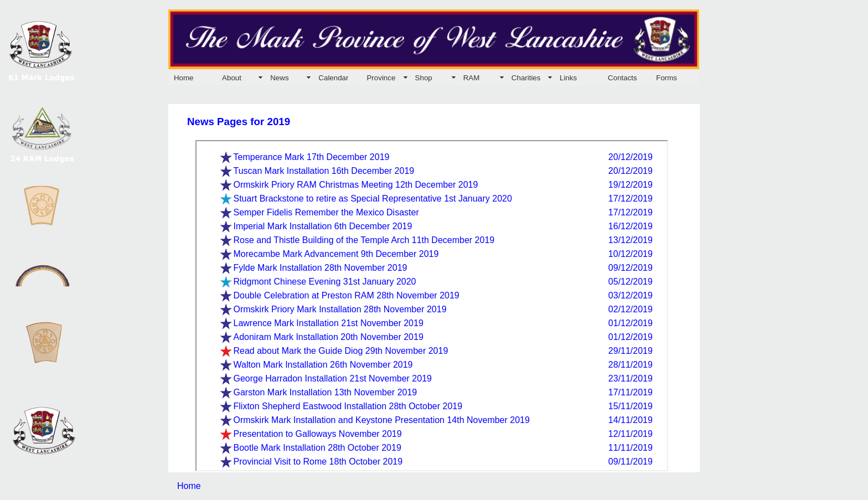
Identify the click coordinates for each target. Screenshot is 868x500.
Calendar (333, 78)
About (232, 78)
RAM (472, 78)
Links (568, 78)
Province (381, 78)
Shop (424, 78)
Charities (526, 78)
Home (184, 78)
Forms (666, 78)
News (279, 78)
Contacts (622, 78)
